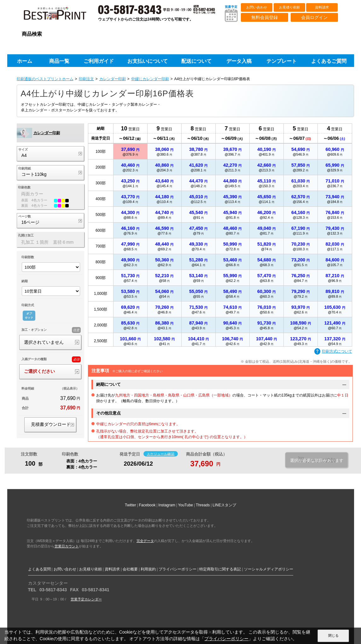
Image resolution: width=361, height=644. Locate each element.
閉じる (333, 635)
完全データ (145, 541)
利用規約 (148, 569)
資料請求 (322, 7)
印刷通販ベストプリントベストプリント (61, 16)
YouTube (186, 505)
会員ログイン (314, 17)
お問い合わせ (257, 7)
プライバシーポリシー (178, 569)
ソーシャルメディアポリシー (269, 569)
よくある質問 (39, 569)
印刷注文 (86, 79)
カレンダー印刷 (113, 79)
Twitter (130, 505)
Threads (203, 505)
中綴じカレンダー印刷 (150, 79)
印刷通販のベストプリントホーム (45, 79)
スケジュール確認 (160, 454)
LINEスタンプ (224, 505)
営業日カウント (67, 546)
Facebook (147, 505)
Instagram (167, 505)
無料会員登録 (265, 17)
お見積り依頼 (289, 7)
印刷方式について (333, 352)
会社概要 (130, 569)
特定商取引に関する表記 (220, 569)
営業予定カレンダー (86, 599)
